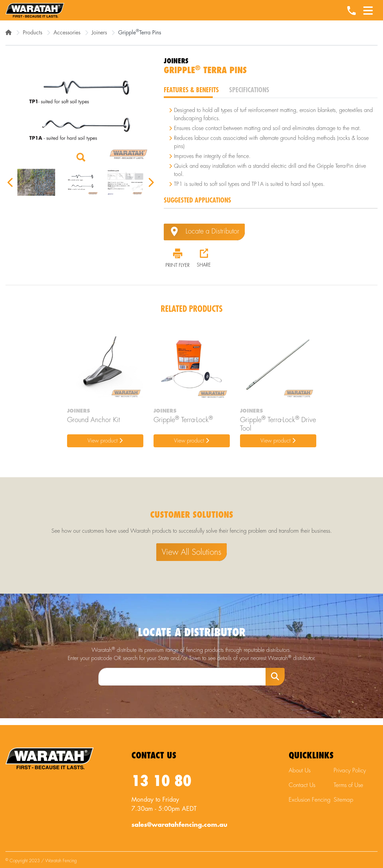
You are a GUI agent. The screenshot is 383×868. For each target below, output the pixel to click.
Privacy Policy (350, 770)
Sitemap (344, 800)
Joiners (99, 33)
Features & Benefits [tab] (191, 90)
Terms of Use (348, 785)
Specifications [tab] (249, 90)
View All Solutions (191, 552)
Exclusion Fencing (310, 800)
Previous (11, 182)
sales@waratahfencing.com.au (179, 825)
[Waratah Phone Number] (351, 11)
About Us (300, 770)
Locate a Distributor (204, 232)
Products (33, 33)
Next (150, 182)
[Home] (9, 33)
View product (105, 441)
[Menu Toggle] (368, 9)
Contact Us (302, 785)
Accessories (67, 33)
